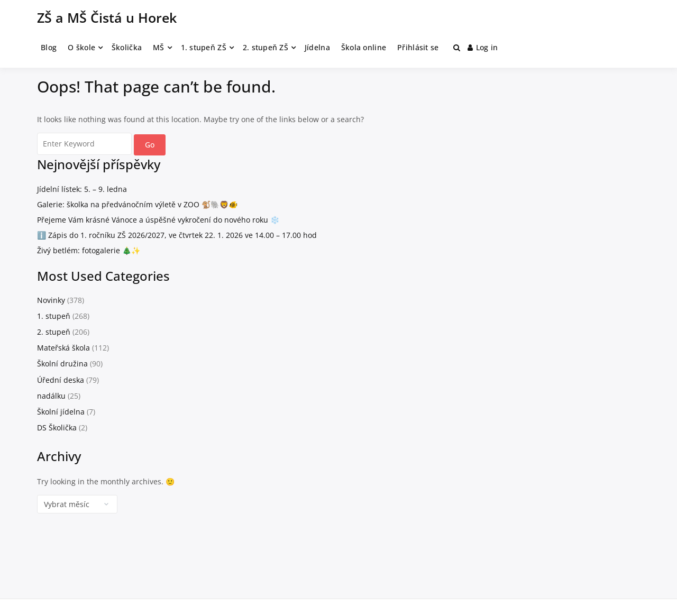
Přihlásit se (418, 47)
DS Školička (57, 427)
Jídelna (317, 47)
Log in (483, 47)
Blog (49, 47)
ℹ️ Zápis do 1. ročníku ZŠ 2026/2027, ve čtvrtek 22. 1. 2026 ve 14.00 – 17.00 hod (177, 235)
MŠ (159, 47)
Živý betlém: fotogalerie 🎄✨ (89, 250)
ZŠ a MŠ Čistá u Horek (107, 17)
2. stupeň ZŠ (266, 47)
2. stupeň (54, 332)
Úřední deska (61, 380)
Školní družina (62, 364)
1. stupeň (54, 316)
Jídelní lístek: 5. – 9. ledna (82, 189)
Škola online (364, 47)
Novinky (51, 300)
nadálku (51, 396)
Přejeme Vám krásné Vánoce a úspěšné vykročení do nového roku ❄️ (158, 220)
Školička (127, 47)
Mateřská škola (63, 348)
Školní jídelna (61, 412)
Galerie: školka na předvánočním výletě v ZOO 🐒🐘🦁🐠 (137, 204)
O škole (81, 47)
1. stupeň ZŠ (204, 47)
